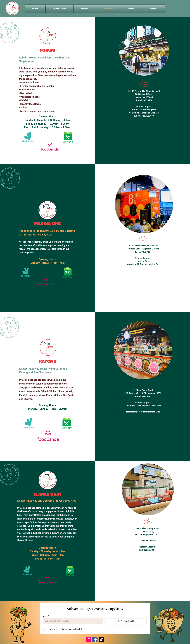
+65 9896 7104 (144, 252)
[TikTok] (101, 639)
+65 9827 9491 (144, 396)
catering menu (27, 253)
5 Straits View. (135, 249)
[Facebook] (95, 639)
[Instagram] (88, 639)
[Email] (72, 621)
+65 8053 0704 (149, 541)
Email (46, 616)
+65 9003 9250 (145, 100)
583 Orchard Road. (144, 94)
